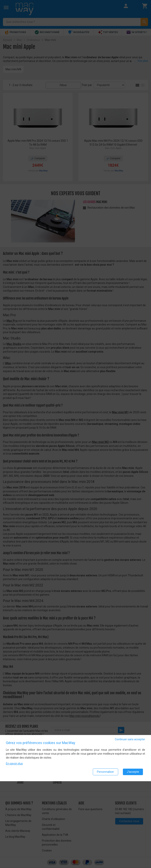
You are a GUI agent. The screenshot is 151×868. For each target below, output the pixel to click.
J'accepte (133, 772)
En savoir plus (14, 764)
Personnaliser (105, 772)
